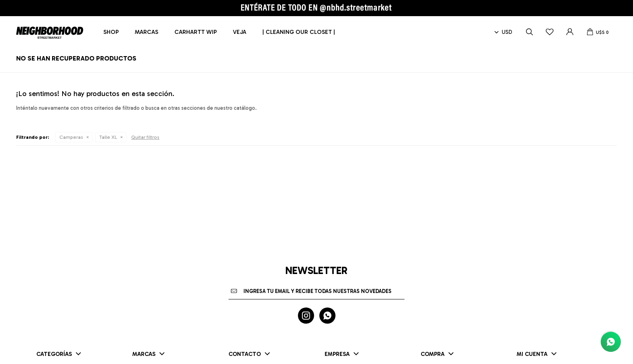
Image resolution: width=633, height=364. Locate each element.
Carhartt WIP (196, 32)
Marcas (147, 32)
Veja (240, 32)
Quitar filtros (145, 137)
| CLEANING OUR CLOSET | (299, 32)
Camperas (71, 137)
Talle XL (108, 137)
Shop (111, 32)
